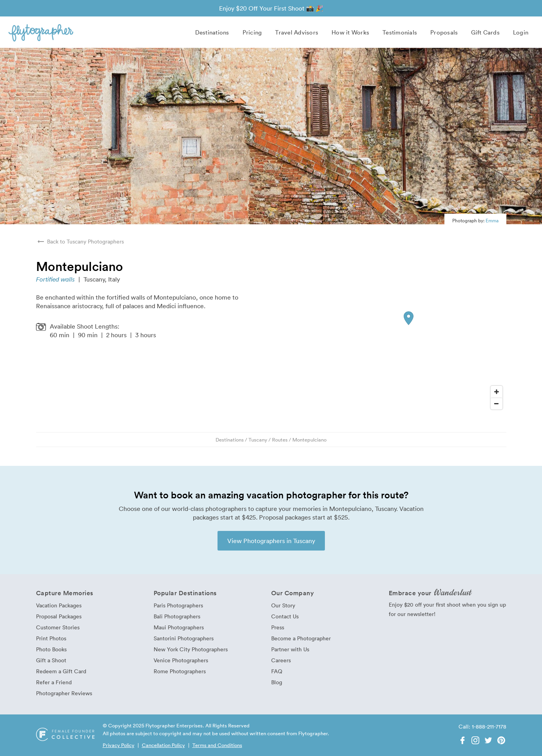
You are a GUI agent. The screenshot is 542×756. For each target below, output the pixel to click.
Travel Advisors (297, 32)
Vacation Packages (59, 605)
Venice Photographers (181, 660)
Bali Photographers (177, 616)
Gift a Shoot (51, 660)
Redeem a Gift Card (61, 671)
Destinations (212, 32)
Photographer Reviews (64, 693)
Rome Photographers (180, 671)
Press (278, 627)
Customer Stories (58, 627)
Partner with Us (290, 649)
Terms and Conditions (217, 745)
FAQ (277, 671)
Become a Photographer (301, 638)
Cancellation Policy (163, 745)
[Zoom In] (497, 392)
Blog (277, 682)
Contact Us (285, 616)
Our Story (283, 605)
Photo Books (51, 649)
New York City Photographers (191, 649)
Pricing (252, 32)
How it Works (350, 32)
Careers (281, 660)
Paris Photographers (178, 605)
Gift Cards (485, 32)
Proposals (444, 32)
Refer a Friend (54, 682)
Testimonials (400, 32)
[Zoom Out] (497, 403)
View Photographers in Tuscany (271, 541)
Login (521, 32)
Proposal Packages (59, 616)
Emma (492, 220)
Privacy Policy (119, 745)
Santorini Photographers (184, 638)
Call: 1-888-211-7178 (482, 726)
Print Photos (51, 638)
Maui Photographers (179, 627)
